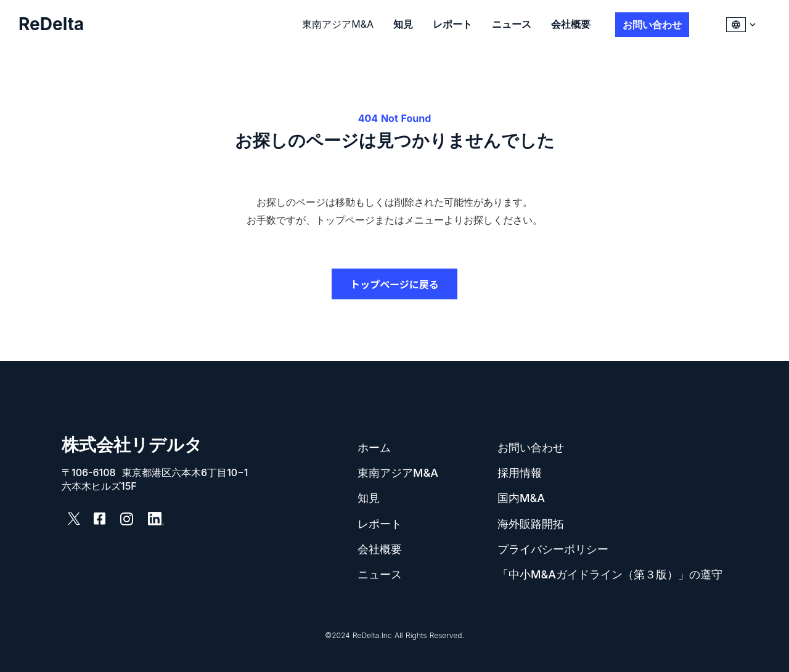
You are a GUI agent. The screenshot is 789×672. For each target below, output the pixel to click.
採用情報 (520, 473)
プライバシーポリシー (553, 549)
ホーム (374, 447)
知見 (403, 24)
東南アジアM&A (338, 24)
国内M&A (521, 498)
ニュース (512, 24)
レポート (452, 24)
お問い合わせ (531, 447)
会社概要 (571, 24)
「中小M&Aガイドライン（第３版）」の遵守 (610, 574)
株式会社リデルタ (132, 445)
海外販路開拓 (531, 524)
